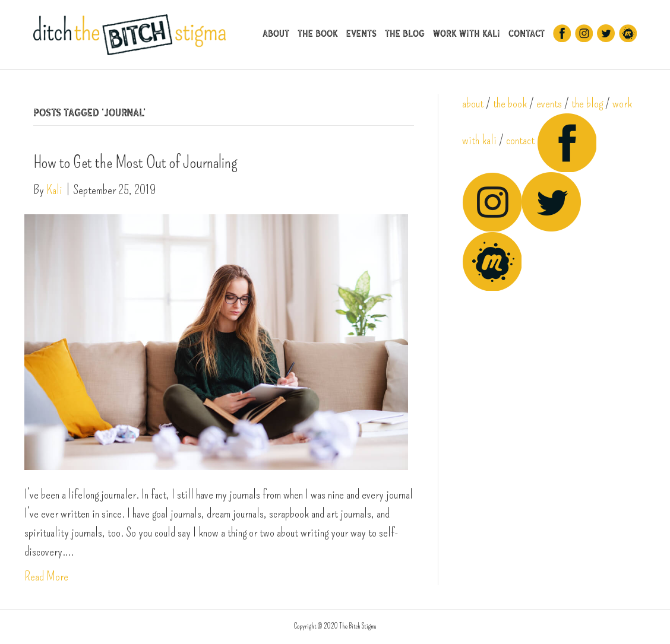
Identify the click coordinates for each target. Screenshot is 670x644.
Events (361, 34)
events (549, 103)
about (473, 103)
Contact (527, 34)
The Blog (405, 34)
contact (520, 140)
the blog (587, 103)
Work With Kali (467, 34)
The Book (318, 34)
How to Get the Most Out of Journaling (135, 162)
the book (510, 103)
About (276, 34)
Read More (46, 576)
